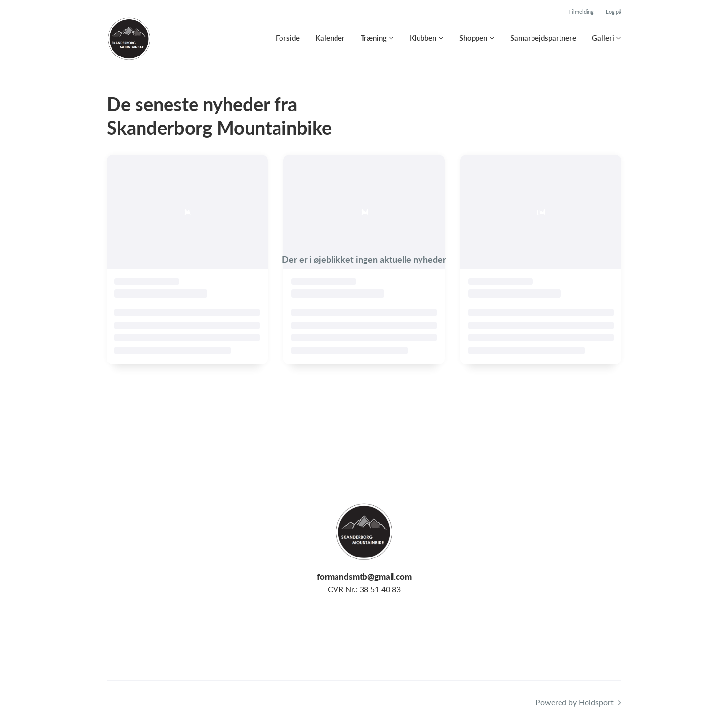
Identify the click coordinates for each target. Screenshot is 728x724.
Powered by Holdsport (574, 702)
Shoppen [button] (473, 38)
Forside (288, 38)
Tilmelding (581, 12)
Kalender (330, 38)
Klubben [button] (423, 38)
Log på (614, 12)
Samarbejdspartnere (543, 38)
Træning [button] (374, 38)
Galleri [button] (603, 38)
